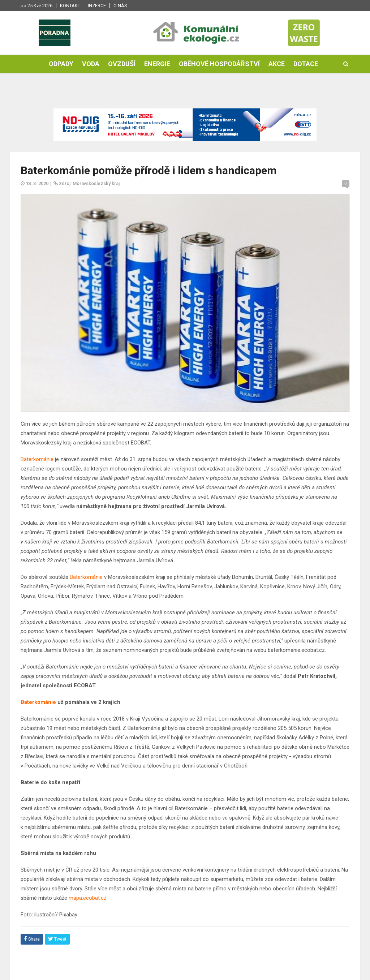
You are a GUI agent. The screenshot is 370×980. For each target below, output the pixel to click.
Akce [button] (277, 64)
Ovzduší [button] (122, 64)
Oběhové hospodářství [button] (219, 64)
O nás (120, 6)
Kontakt (70, 6)
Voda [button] (91, 64)
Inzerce (97, 6)
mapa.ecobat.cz (88, 898)
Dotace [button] (306, 64)
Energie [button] (157, 64)
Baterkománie (37, 459)
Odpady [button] (61, 64)
